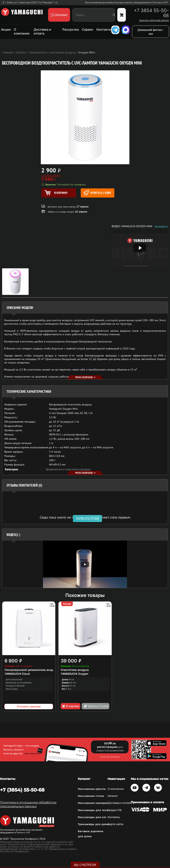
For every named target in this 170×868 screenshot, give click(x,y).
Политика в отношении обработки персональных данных (28, 804)
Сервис (88, 29)
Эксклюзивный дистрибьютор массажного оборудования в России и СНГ (126, 3)
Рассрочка (71, 29)
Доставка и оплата (42, 31)
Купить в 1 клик (97, 193)
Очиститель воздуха (75, 670)
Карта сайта (115, 824)
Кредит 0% (115, 810)
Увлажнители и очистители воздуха (68, 469)
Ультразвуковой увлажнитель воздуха (31, 670)
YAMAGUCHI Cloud (17, 674)
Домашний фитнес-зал (151, 32)
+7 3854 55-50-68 (151, 13)
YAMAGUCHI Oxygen (74, 674)
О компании (22, 31)
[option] (85, 564)
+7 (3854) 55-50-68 (22, 790)
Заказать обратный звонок (154, 20)
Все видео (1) (161, 226)
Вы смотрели (85, 865)
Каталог (113, 796)
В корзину (71, 706)
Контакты (104, 29)
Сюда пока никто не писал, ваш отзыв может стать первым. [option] (85, 517)
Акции (6, 29)
